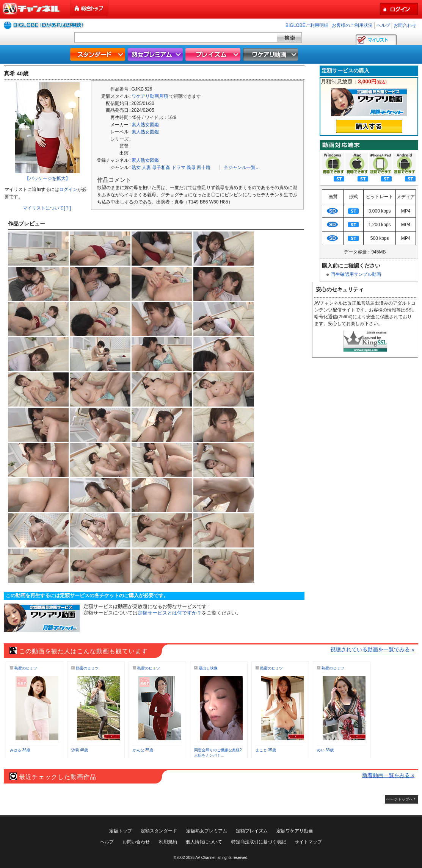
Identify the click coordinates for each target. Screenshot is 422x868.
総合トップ (90, 8)
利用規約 (168, 842)
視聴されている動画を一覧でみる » (372, 649)
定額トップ (121, 831)
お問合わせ (405, 25)
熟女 (136, 167)
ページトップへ (400, 799)
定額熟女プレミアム (207, 831)
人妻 (146, 167)
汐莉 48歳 (80, 750)
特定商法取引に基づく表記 (259, 842)
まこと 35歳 (266, 750)
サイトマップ (308, 842)
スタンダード (99, 54)
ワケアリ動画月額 (150, 96)
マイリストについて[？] (47, 208)
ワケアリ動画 (271, 54)
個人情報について (204, 842)
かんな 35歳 (143, 750)
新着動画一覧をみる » (388, 775)
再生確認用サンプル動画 (356, 274)
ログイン (68, 189)
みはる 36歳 (20, 750)
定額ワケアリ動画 (295, 831)
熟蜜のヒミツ (26, 668)
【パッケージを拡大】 (47, 178)
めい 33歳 (325, 750)
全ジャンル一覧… (242, 167)
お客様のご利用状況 (352, 25)
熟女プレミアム (156, 54)
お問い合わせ (136, 842)
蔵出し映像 (208, 668)
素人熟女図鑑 (145, 125)
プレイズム (214, 54)
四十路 (204, 167)
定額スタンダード (159, 831)
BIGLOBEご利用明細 (307, 25)
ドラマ (179, 167)
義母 (191, 167)
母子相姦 (161, 167)
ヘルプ (383, 25)
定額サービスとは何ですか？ (170, 613)
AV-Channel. (206, 858)
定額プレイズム (252, 831)
